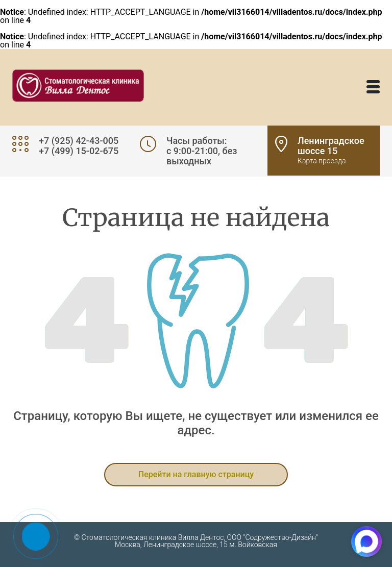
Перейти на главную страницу (196, 474)
